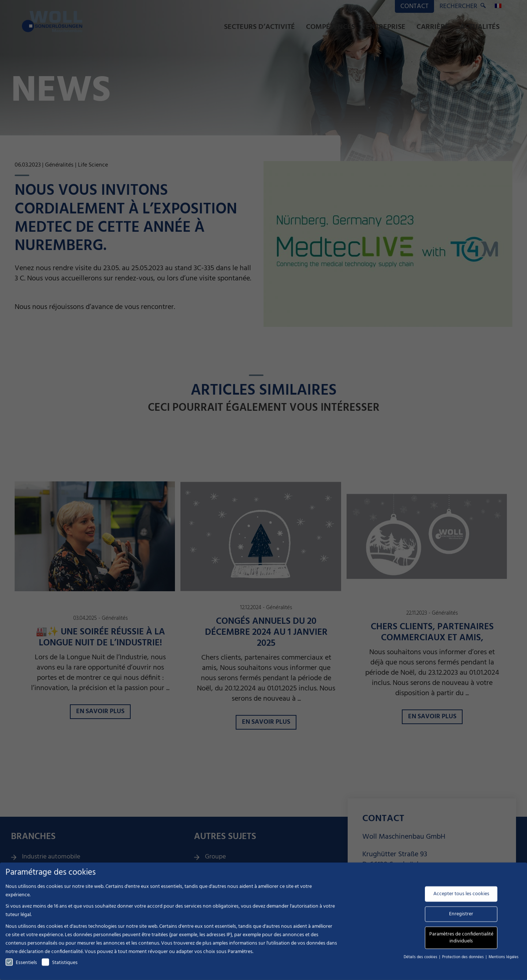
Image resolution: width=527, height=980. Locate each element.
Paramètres (240, 955)
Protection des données (464, 960)
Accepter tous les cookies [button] (461, 897)
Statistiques (60, 966)
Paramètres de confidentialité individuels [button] (461, 941)
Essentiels (21, 966)
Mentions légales (504, 960)
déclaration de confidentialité (51, 955)
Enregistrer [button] (461, 917)
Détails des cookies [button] (421, 960)
